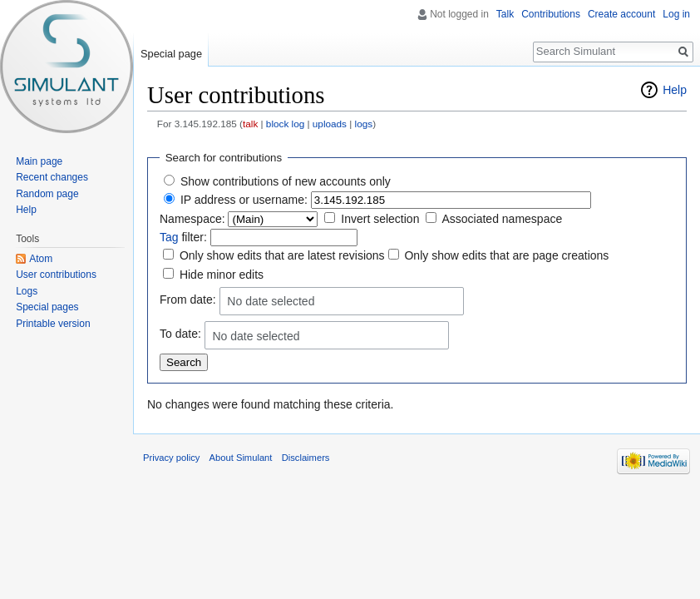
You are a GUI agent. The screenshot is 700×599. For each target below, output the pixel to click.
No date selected (271, 301)
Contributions (551, 14)
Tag (169, 237)
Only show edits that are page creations (506, 255)
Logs (27, 291)
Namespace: (192, 219)
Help (675, 90)
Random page (47, 194)
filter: (183, 237)
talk (250, 124)
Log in (676, 14)
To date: (180, 334)
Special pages (47, 307)
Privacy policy (171, 458)
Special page (171, 54)
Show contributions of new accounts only (286, 181)
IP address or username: (244, 200)
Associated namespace (502, 219)
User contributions (56, 275)
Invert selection (380, 219)
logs (364, 124)
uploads (330, 124)
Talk (505, 14)
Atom (41, 259)
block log (285, 124)
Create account (621, 14)
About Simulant (241, 458)
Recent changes (52, 177)
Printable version (53, 324)
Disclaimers (306, 458)
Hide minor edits (222, 275)
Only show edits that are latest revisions (282, 255)
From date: (188, 299)
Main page (39, 161)
